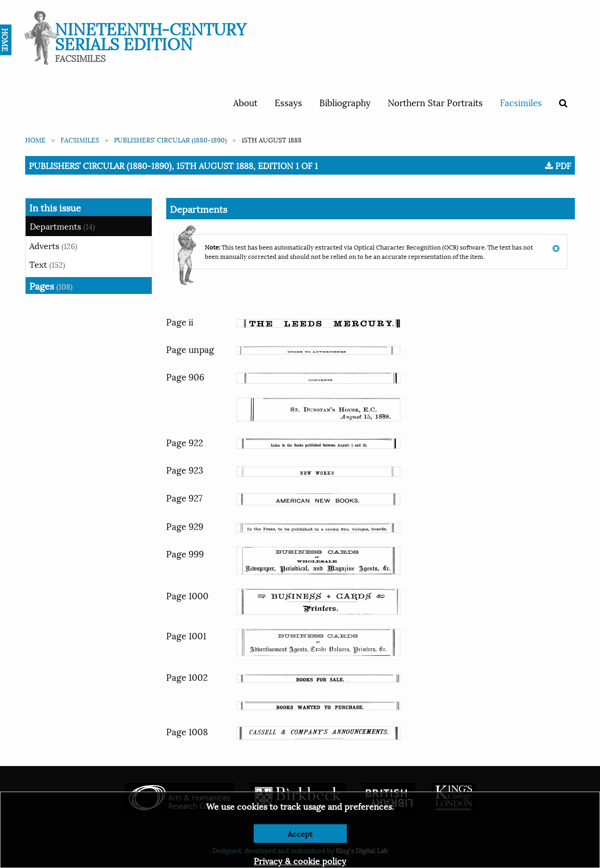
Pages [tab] (51, 285)
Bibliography (345, 102)
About (245, 102)
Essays (288, 102)
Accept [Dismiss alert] (300, 833)
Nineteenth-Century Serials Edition (151, 35)
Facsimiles (521, 102)
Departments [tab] (62, 226)
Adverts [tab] (53, 245)
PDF (558, 165)
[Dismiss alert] (556, 244)
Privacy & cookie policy (300, 860)
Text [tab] (47, 264)
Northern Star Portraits (435, 102)
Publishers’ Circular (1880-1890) (170, 139)
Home (35, 139)
